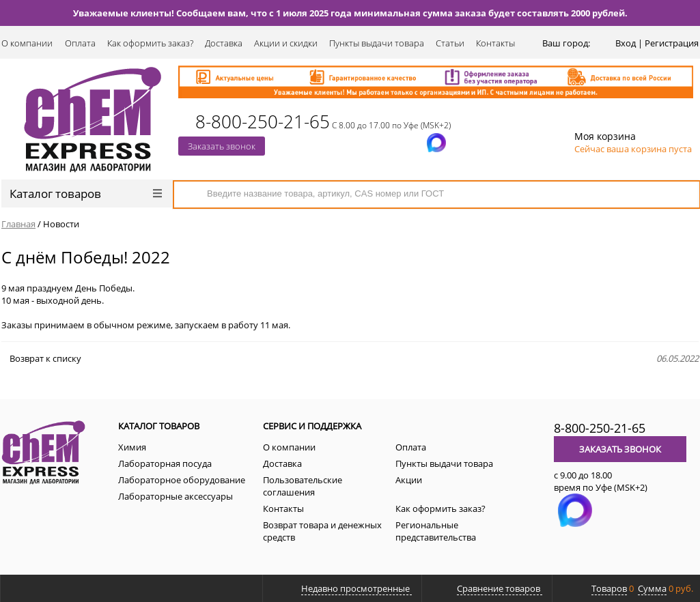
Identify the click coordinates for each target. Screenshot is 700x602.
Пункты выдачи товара (377, 43)
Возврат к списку (41, 358)
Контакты (495, 43)
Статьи (450, 43)
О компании (27, 43)
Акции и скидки (286, 43)
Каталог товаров (86, 193)
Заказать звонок (222, 146)
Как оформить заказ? (150, 43)
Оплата (80, 43)
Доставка (224, 43)
